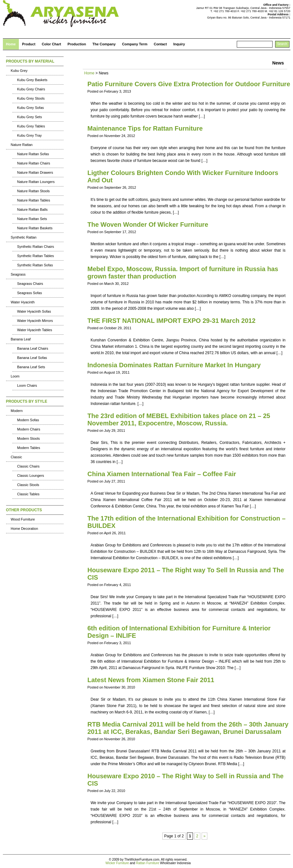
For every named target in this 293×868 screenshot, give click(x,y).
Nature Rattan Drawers (35, 172)
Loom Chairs (27, 385)
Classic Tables (28, 494)
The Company (104, 44)
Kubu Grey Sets (30, 117)
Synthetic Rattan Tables (36, 256)
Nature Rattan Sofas (33, 154)
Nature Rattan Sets (32, 219)
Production (77, 44)
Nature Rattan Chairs (34, 163)
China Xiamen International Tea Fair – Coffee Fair (162, 474)
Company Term (135, 44)
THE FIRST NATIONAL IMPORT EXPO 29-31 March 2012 (172, 321)
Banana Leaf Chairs (33, 348)
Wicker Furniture (117, 863)
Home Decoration (25, 529)
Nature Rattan (22, 145)
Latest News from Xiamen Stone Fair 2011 (151, 680)
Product (29, 44)
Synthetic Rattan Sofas (35, 265)
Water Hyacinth (23, 302)
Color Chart (52, 44)
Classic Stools (28, 485)
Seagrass (18, 274)
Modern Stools (29, 438)
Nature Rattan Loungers (36, 182)
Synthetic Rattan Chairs (36, 247)
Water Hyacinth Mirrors (35, 321)
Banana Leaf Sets (31, 367)
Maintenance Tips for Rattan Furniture (145, 128)
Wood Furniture (23, 519)
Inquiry (179, 44)
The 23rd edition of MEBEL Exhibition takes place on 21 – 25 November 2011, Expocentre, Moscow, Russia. (179, 419)
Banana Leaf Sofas (32, 358)
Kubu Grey (19, 71)
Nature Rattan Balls (32, 209)
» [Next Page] (205, 836)
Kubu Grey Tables (31, 126)
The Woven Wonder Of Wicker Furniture (148, 225)
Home (11, 44)
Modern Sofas (28, 420)
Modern (17, 411)
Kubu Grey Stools (31, 98)
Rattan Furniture (148, 863)
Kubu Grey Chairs (31, 89)
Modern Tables (29, 448)
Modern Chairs (29, 429)
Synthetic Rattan (24, 237)
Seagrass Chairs (30, 284)
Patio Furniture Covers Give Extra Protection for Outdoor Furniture (189, 84)
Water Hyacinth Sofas (34, 311)
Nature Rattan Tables (34, 200)
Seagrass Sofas (30, 293)
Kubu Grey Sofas (31, 108)
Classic (16, 457)
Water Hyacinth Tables (35, 330)
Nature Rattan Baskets (35, 228)
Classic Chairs (28, 466)
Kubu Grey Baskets (32, 80)
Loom (15, 376)
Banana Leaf (21, 339)
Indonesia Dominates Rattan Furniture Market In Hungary (174, 365)
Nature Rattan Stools (34, 191)
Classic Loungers (31, 476)
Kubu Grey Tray (30, 135)
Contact (160, 44)
